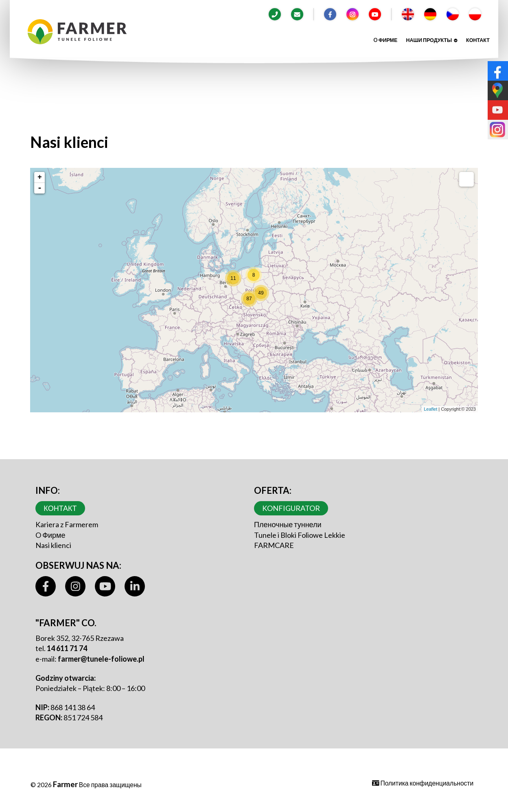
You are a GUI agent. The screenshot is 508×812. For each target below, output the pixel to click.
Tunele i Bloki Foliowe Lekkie (300, 535)
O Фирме (385, 40)
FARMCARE (274, 545)
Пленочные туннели (288, 524)
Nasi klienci (53, 545)
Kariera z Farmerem (67, 524)
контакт (478, 40)
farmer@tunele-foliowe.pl (101, 659)
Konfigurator (291, 508)
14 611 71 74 (67, 648)
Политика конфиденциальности (423, 783)
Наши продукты (431, 40)
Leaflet (430, 409)
